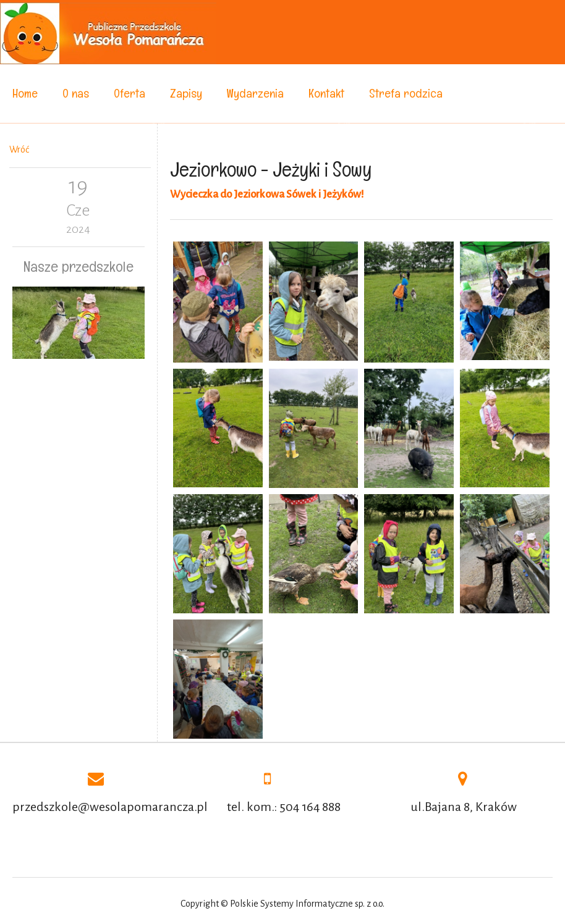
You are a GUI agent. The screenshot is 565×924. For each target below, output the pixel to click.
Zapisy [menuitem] (186, 93)
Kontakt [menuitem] (326, 93)
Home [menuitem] (25, 93)
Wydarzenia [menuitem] (255, 93)
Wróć (19, 149)
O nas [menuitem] (76, 93)
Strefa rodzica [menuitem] (406, 93)
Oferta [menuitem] (130, 93)
